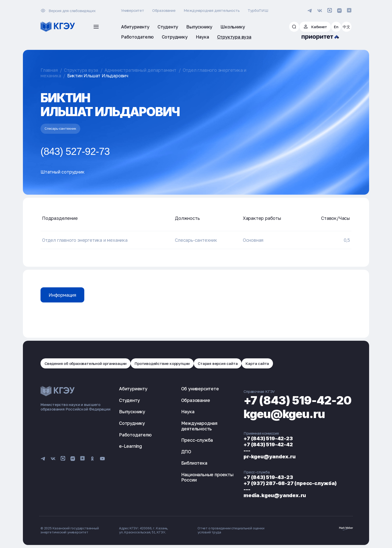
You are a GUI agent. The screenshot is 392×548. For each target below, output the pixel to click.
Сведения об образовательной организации (86, 363)
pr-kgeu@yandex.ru (270, 457)
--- (247, 451)
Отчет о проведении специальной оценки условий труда (231, 530)
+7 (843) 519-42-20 (298, 400)
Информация (62, 295)
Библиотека (194, 463)
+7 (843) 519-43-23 (268, 477)
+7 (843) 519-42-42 (268, 444)
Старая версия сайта (218, 363)
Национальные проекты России (207, 477)
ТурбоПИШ (258, 10)
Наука (188, 412)
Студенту (129, 400)
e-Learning (130, 446)
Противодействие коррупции (162, 363)
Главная (49, 70)
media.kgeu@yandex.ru (275, 495)
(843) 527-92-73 (75, 151)
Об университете (200, 389)
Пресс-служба (197, 440)
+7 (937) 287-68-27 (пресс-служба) (290, 483)
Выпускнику (132, 412)
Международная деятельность (212, 10)
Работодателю (135, 435)
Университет (133, 10)
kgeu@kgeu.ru (284, 414)
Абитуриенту (133, 389)
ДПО (186, 452)
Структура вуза (81, 70)
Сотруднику (132, 423)
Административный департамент (140, 70)
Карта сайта (257, 363)
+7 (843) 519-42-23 (268, 438)
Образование (164, 10)
